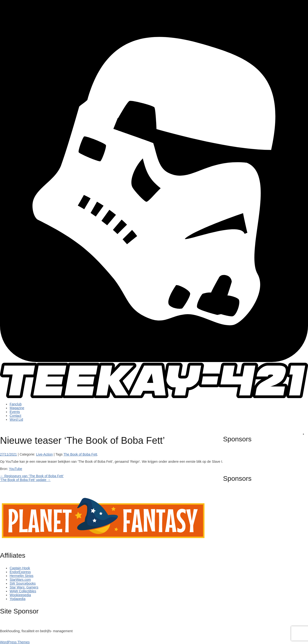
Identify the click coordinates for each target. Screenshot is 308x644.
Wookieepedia (20, 595)
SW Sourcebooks (23, 583)
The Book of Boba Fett (80, 454)
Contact (15, 416)
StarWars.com (20, 580)
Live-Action (44, 454)
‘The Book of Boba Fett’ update (25, 480)
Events (15, 412)
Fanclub (16, 404)
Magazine (17, 408)
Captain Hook (20, 568)
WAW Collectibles (23, 591)
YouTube (16, 469)
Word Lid (16, 419)
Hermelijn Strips (22, 576)
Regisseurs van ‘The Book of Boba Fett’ (32, 476)
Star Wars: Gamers (24, 587)
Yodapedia (18, 599)
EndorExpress (20, 572)
